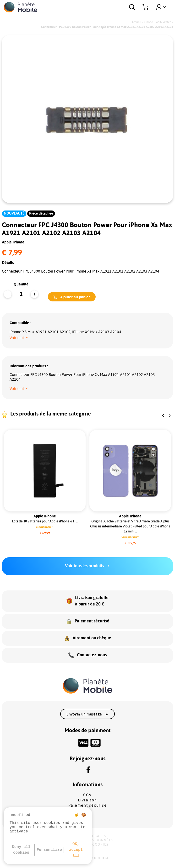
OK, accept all (76, 850)
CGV (87, 795)
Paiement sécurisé (88, 805)
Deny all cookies (21, 850)
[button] (72, 297)
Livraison (87, 800)
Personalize (49, 850)
